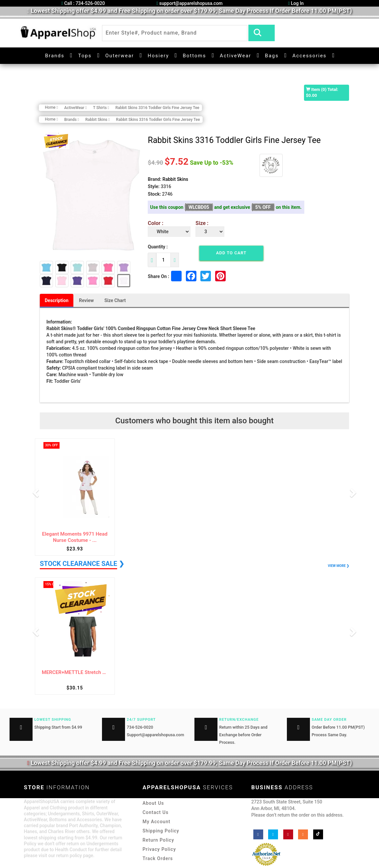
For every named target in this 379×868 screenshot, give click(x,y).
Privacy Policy (159, 849)
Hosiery (158, 56)
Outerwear (120, 56)
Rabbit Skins (175, 179)
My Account (156, 822)
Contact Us (155, 812)
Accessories (310, 56)
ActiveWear (236, 56)
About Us (153, 803)
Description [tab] (57, 300)
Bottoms (194, 56)
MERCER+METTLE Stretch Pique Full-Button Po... (75, 672)
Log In (296, 3)
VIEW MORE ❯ (339, 566)
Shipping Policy (161, 831)
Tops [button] (85, 56)
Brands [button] (55, 56)
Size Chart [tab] (115, 300)
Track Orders (158, 858)
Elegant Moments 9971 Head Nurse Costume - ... (75, 537)
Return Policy (158, 840)
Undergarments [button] (66, 72)
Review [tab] (86, 300)
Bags (272, 56)
